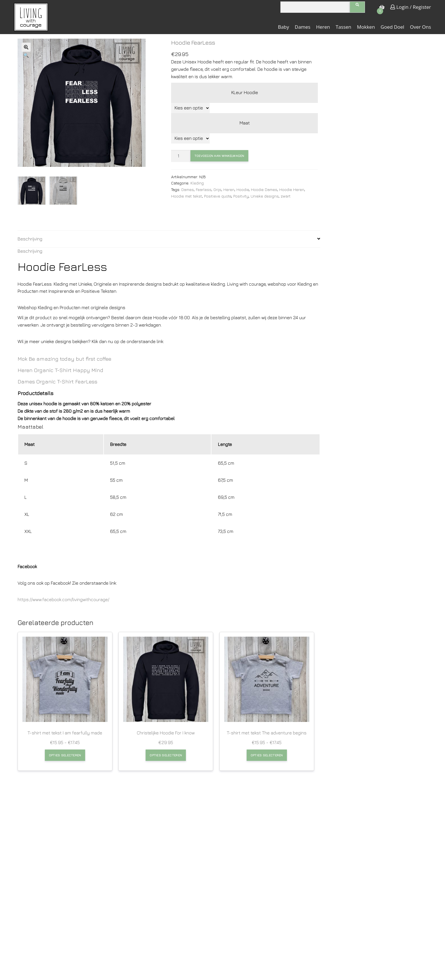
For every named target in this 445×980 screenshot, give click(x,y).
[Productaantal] (181, 156)
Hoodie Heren (292, 189)
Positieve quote (218, 196)
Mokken (366, 27)
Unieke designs (265, 196)
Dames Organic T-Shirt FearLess (57, 381)
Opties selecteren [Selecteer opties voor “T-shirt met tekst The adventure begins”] (267, 755)
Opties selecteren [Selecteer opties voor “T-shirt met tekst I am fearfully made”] (65, 755)
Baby (283, 27)
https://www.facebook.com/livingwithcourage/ (63, 599)
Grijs (217, 189)
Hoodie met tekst (187, 196)
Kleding (197, 183)
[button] (26, 47)
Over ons (420, 27)
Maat (245, 123)
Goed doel (392, 27)
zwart (286, 196)
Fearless (204, 189)
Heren (323, 27)
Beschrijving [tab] (30, 239)
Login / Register (411, 7)
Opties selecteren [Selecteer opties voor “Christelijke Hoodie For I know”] (166, 755)
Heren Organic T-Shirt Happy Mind (60, 370)
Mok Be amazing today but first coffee (64, 359)
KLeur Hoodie (245, 92)
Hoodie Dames (264, 189)
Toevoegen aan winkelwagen (218, 156)
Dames (303, 27)
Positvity (241, 196)
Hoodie (243, 189)
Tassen (344, 27)
